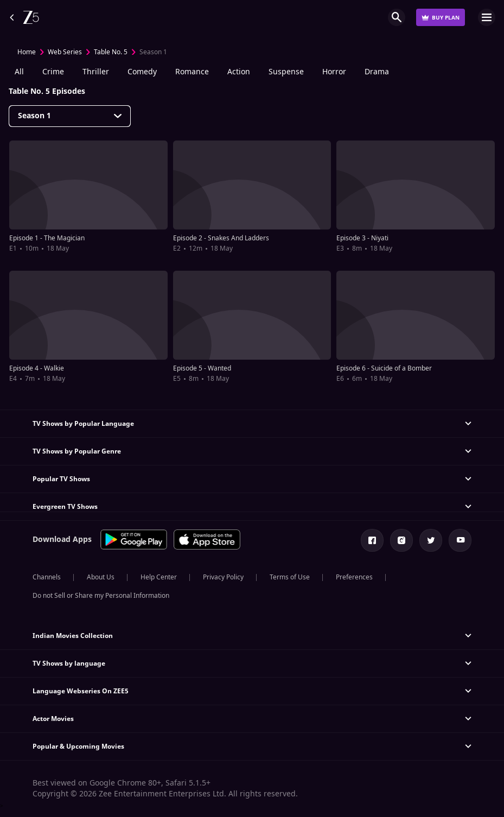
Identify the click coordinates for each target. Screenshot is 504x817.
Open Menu (487, 17)
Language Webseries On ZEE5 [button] (81, 691)
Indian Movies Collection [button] (73, 636)
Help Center (159, 577)
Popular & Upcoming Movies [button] (78, 746)
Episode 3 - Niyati (362, 238)
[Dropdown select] (70, 116)
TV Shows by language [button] (69, 663)
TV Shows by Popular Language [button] (83, 424)
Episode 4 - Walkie (37, 368)
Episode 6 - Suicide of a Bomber (384, 368)
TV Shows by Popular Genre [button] (77, 451)
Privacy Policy (223, 577)
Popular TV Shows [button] (61, 479)
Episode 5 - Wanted (202, 368)
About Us (101, 577)
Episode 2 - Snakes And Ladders (221, 238)
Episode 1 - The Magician (47, 238)
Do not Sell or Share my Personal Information (101, 596)
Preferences (354, 577)
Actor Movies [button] (53, 719)
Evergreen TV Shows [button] (65, 507)
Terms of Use (290, 577)
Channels (47, 577)
